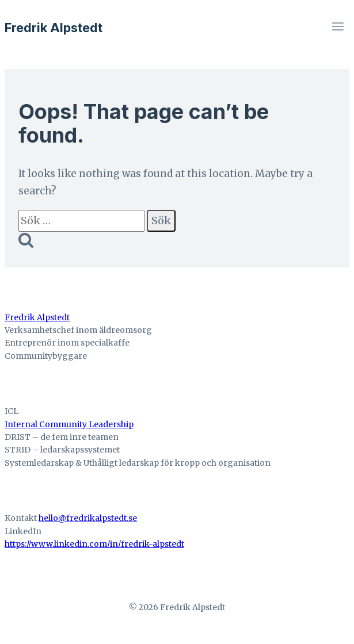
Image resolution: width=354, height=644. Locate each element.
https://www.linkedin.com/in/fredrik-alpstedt (94, 544)
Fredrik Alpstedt (37, 317)
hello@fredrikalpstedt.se (88, 518)
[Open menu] (338, 28)
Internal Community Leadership (69, 424)
